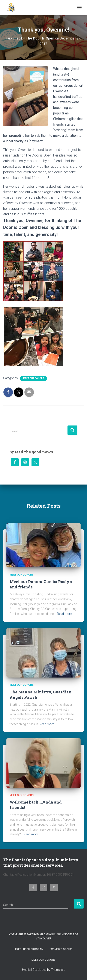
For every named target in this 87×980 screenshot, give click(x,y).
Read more (64, 614)
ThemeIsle (58, 970)
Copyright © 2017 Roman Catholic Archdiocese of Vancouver (44, 937)
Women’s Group (61, 949)
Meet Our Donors (34, 378)
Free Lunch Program (29, 949)
